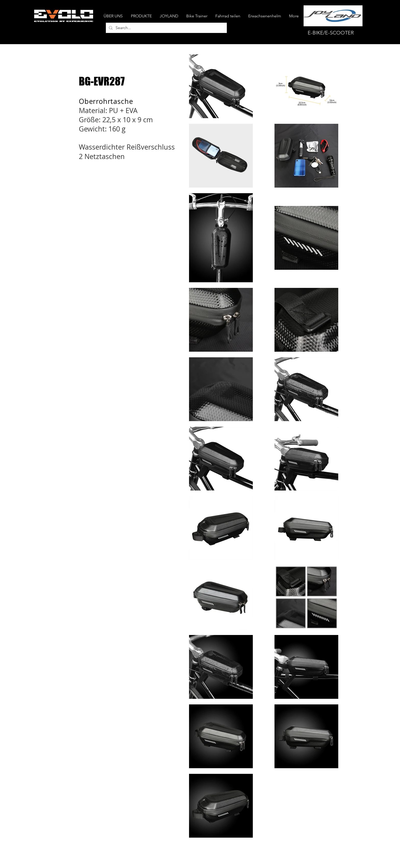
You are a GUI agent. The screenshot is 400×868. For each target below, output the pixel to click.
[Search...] (166, 28)
